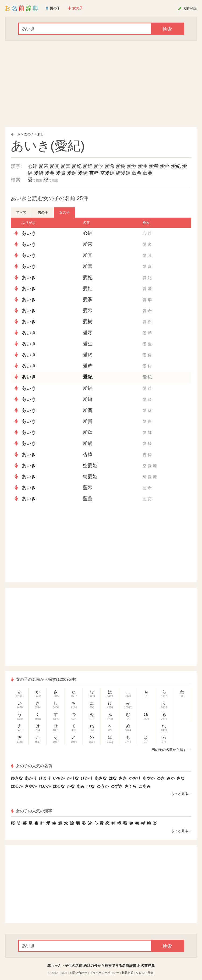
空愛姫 (107, 173)
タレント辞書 (145, 973)
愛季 (99, 166)
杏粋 (94, 173)
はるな (59, 786)
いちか (59, 778)
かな (71, 786)
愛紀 (176, 166)
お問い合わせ (78, 973)
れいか (45, 786)
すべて (21, 212)
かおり (135, 778)
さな (180, 778)
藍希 (137, 173)
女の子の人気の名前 (31, 766)
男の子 (43, 212)
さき (123, 778)
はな (113, 778)
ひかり (87, 778)
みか (171, 778)
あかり (31, 778)
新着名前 (127, 973)
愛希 (110, 166)
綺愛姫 (123, 173)
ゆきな (17, 778)
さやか (31, 786)
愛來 (44, 166)
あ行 (41, 134)
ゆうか (103, 786)
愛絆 (88, 388)
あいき (29, 233)
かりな (73, 778)
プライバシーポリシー (104, 973)
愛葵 (50, 173)
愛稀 (154, 166)
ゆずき (117, 786)
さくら (131, 786)
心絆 (33, 166)
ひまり (45, 778)
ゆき (161, 778)
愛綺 (39, 173)
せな (91, 786)
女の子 (29, 134)
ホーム (16, 134)
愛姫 (88, 166)
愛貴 (61, 173)
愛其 (55, 166)
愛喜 (66, 166)
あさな (101, 778)
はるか (17, 786)
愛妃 (77, 166)
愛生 (143, 166)
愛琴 (132, 166)
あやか (149, 778)
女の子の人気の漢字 (31, 811)
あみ (81, 786)
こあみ (145, 786)
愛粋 (165, 166)
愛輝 (72, 173)
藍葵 (148, 173)
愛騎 (83, 173)
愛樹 (121, 166)
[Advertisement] (101, 84)
